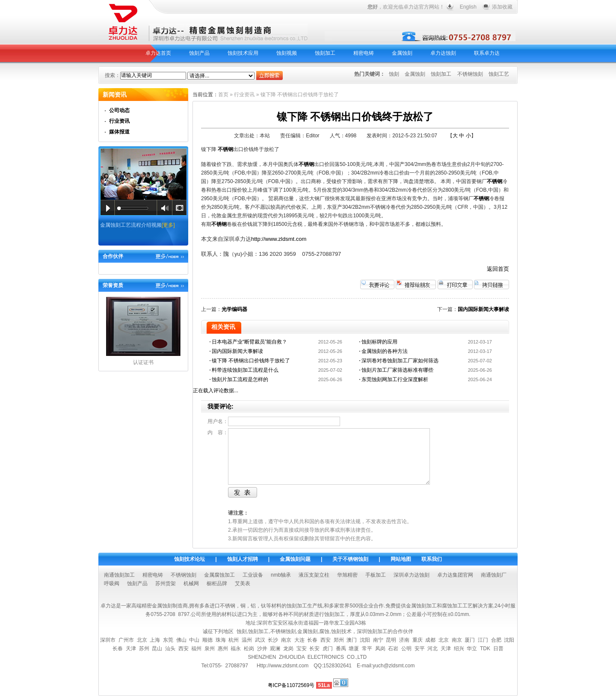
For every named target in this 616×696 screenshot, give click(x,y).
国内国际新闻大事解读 (483, 309)
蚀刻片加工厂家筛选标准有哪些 (397, 370)
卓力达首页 (158, 53)
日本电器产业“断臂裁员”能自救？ (249, 342)
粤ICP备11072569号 (291, 685)
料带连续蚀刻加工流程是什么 (245, 370)
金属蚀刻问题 (295, 559)
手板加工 (376, 575)
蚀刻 (394, 74)
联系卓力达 (487, 53)
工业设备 (253, 575)
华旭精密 (347, 575)
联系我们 (432, 559)
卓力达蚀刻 (443, 53)
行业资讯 (119, 121)
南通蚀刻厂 (494, 575)
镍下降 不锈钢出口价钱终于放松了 (251, 361)
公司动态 (119, 110)
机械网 (191, 583)
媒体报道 (119, 132)
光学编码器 (234, 309)
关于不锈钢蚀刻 (350, 559)
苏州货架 (166, 583)
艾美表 (243, 583)
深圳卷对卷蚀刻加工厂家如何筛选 (400, 361)
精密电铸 (364, 53)
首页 (223, 95)
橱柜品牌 (217, 583)
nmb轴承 (281, 575)
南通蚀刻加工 (119, 575)
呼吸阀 (112, 583)
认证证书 (143, 362)
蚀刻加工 (325, 53)
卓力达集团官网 (455, 575)
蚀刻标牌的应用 (379, 342)
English (468, 7)
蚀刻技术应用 (243, 53)
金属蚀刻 (402, 53)
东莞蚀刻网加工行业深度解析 (395, 379)
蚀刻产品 (199, 53)
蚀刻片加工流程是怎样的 (240, 379)
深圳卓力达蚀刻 (412, 575)
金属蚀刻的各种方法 (385, 351)
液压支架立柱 (314, 575)
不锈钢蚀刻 (470, 74)
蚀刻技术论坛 (190, 559)
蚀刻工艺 (499, 74)
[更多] (168, 225)
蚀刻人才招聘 (243, 559)
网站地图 (401, 559)
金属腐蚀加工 (219, 575)
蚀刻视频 (287, 53)
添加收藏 (502, 7)
